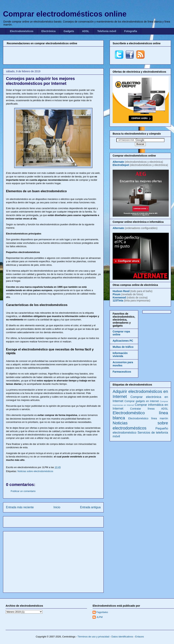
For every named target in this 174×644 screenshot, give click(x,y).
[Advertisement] (53, 55)
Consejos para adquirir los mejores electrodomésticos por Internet (40, 81)
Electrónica (48, 31)
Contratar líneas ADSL (149, 409)
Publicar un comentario (23, 491)
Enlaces (140, 637)
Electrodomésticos (22, 31)
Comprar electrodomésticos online (65, 14)
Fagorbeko (102, 612)
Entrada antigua (90, 507)
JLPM (99, 617)
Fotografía (131, 31)
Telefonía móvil (107, 31)
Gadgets (69, 31)
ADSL (86, 31)
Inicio (57, 507)
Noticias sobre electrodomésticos (35, 471)
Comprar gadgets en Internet (142, 401)
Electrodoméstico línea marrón (148, 418)
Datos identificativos (122, 637)
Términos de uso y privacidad (93, 637)
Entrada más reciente (20, 507)
